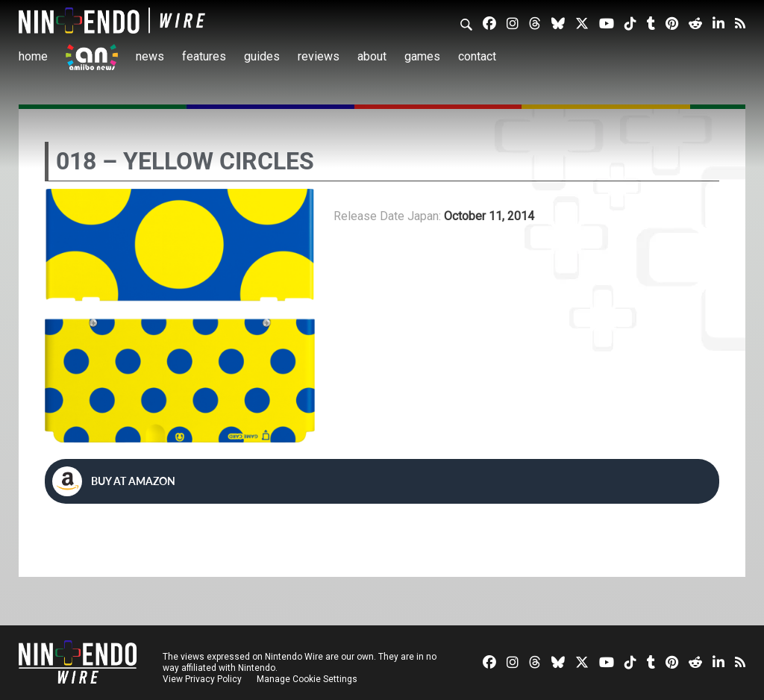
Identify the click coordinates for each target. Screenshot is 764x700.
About (372, 56)
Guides (262, 56)
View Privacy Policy (202, 679)
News (150, 56)
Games (422, 56)
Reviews (319, 56)
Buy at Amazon (114, 481)
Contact (477, 56)
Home (33, 56)
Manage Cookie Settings (309, 679)
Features (204, 56)
